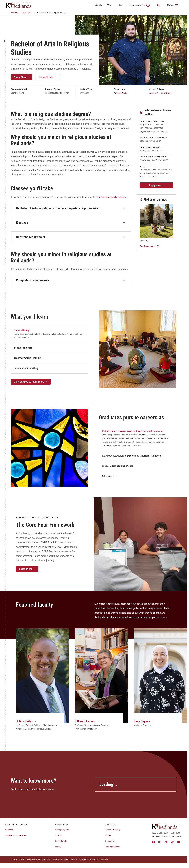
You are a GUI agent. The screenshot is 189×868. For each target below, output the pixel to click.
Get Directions (150, 246)
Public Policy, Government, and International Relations (133, 431)
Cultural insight (22, 330)
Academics (29, 13)
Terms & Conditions (70, 860)
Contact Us (110, 841)
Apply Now (21, 77)
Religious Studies (121, 93)
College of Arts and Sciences (160, 93)
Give (120, 5)
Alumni (108, 835)
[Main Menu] (173, 5)
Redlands (16, 13)
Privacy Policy (57, 860)
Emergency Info (62, 830)
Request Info (48, 77)
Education (108, 476)
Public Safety (61, 841)
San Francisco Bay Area (16, 835)
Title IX (58, 835)
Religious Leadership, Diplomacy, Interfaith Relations (132, 456)
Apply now (156, 185)
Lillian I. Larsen (87, 721)
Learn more (27, 569)
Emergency (104, 860)
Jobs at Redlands (113, 847)
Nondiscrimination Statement (89, 860)
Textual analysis (23, 348)
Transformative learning (27, 358)
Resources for (139, 5)
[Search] (159, 5)
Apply (99, 5)
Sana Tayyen (144, 721)
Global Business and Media (118, 466)
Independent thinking (26, 368)
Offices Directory (113, 830)
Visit (110, 5)
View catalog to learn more (31, 382)
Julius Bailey (26, 721)
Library (58, 847)
